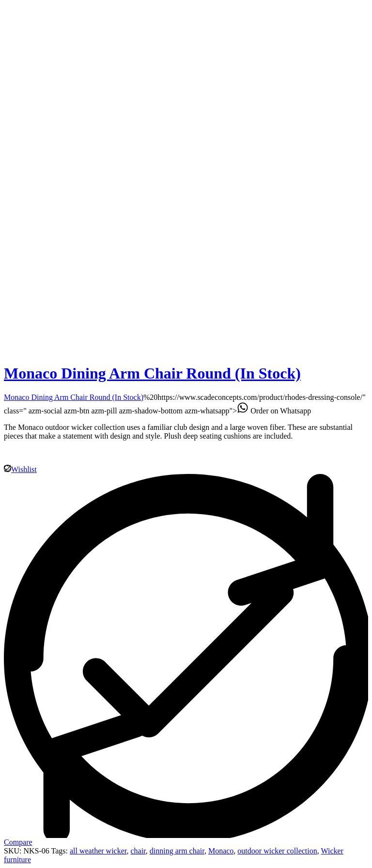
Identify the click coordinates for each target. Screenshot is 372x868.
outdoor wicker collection (277, 851)
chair (138, 851)
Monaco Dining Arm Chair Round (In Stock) (152, 373)
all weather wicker (98, 851)
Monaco (221, 851)
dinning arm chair (177, 851)
